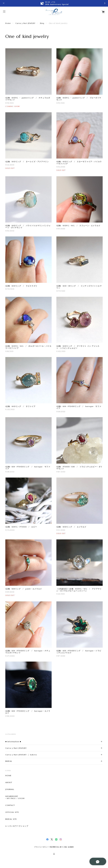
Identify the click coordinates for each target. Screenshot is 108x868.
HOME (8, 776)
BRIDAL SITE (11, 819)
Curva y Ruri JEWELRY (25, 23)
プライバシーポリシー (41, 847)
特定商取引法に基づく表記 (58, 847)
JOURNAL (10, 789)
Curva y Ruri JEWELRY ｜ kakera (21, 755)
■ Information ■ (13, 742)
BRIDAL (9, 761)
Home (8, 23)
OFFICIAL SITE (12, 812)
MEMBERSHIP (12, 796)
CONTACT (10, 805)
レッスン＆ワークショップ (17, 826)
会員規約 (71, 847)
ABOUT (9, 782)
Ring (42, 23)
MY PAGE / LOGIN (16, 798)
